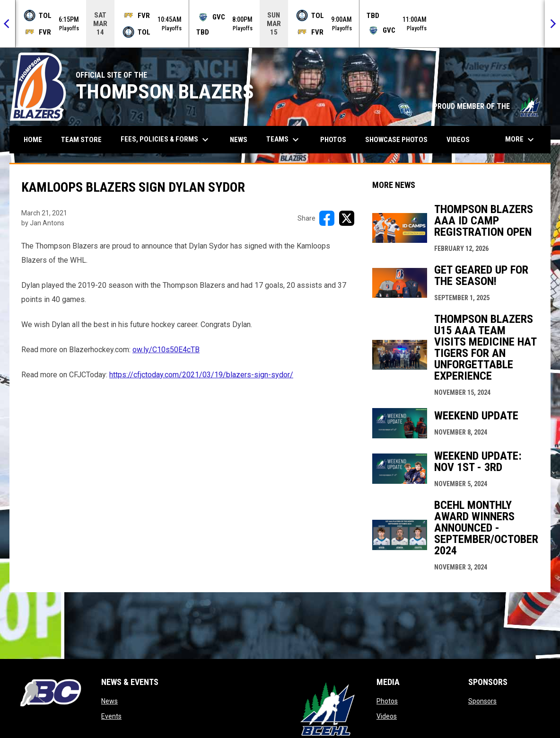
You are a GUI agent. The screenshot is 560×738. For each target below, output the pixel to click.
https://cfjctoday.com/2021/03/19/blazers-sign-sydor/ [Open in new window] (201, 375)
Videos (387, 716)
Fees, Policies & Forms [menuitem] (166, 140)
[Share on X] (347, 218)
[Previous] (8, 24)
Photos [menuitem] (333, 140)
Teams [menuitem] (284, 140)
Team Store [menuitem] (85, 139)
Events (111, 716)
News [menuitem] (239, 140)
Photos (387, 701)
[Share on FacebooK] (327, 218)
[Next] (552, 24)
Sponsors (482, 701)
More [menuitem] (521, 140)
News (109, 701)
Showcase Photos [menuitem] (400, 139)
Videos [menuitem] (458, 140)
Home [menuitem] (33, 140)
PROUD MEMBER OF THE (487, 106)
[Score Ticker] (280, 24)
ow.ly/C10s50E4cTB (166, 350)
